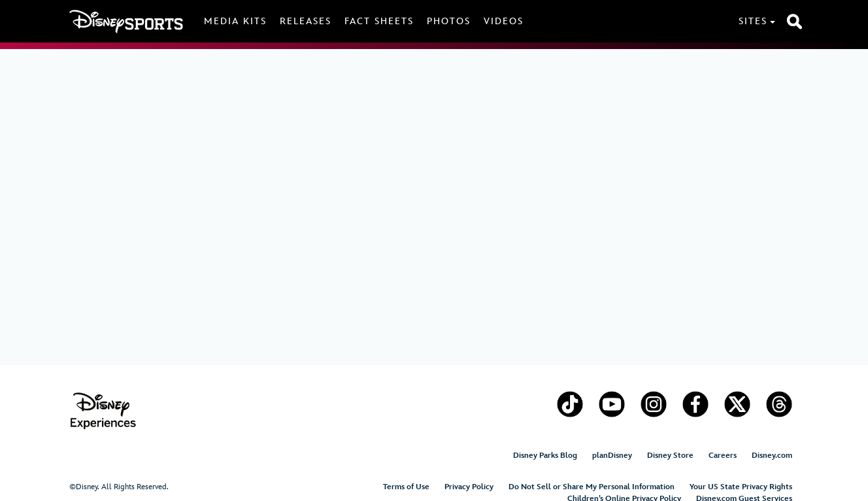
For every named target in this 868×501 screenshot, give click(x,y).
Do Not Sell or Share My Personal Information (592, 487)
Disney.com (772, 456)
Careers (723, 456)
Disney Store (670, 456)
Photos (449, 21)
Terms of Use (406, 487)
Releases (306, 21)
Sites (753, 21)
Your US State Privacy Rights (741, 487)
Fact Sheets (379, 21)
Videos (504, 21)
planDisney (612, 456)
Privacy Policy (469, 487)
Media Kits (235, 21)
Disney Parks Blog (545, 456)
